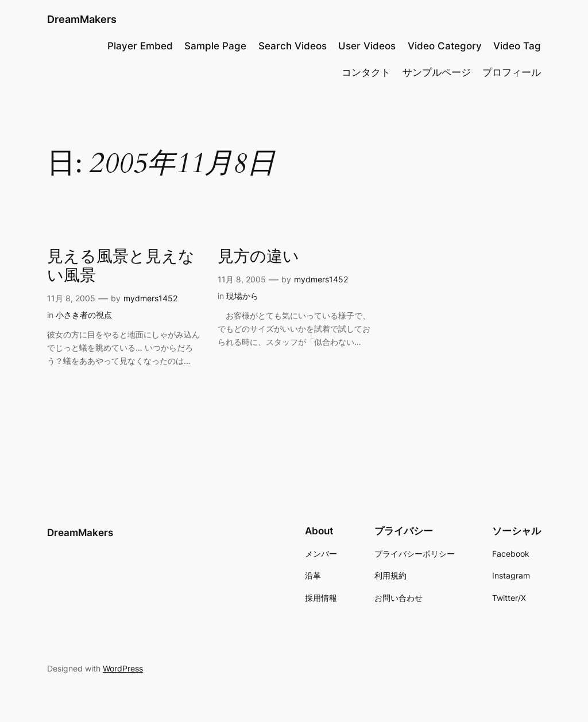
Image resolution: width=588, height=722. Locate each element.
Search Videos (293, 46)
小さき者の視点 (84, 315)
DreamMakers (82, 19)
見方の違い (258, 257)
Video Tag (517, 46)
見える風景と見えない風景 (121, 266)
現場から (242, 296)
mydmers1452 (150, 298)
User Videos (367, 46)
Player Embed (140, 46)
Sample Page (215, 46)
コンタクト (366, 72)
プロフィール (512, 72)
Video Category (445, 46)
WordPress (123, 668)
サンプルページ (437, 72)
